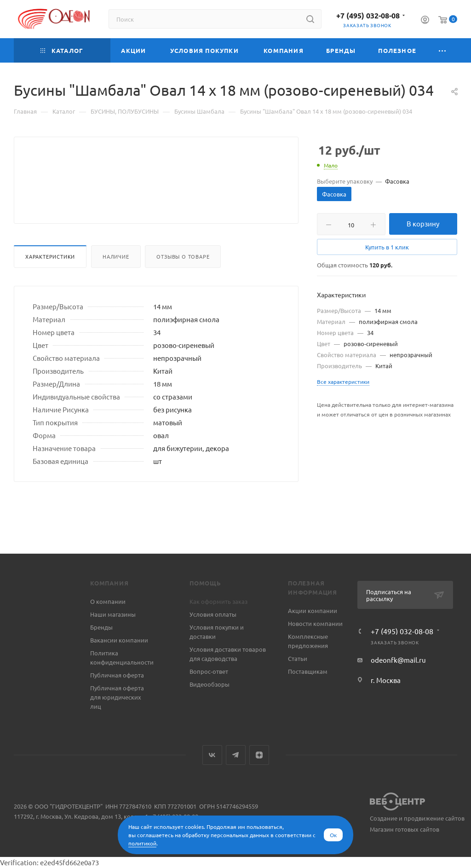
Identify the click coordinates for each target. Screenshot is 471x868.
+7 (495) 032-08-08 (368, 15)
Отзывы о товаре (183, 278)
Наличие (116, 278)
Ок (333, 835)
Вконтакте (212, 755)
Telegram (236, 755)
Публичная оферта (117, 675)
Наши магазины (113, 614)
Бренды (101, 627)
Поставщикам (308, 671)
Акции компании (313, 610)
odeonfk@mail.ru (398, 660)
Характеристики (50, 278)
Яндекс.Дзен (259, 755)
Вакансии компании (119, 640)
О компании (108, 601)
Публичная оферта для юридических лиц (117, 697)
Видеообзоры (210, 684)
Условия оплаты (213, 614)
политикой (142, 843)
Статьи (298, 658)
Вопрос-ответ (209, 671)
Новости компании (315, 623)
